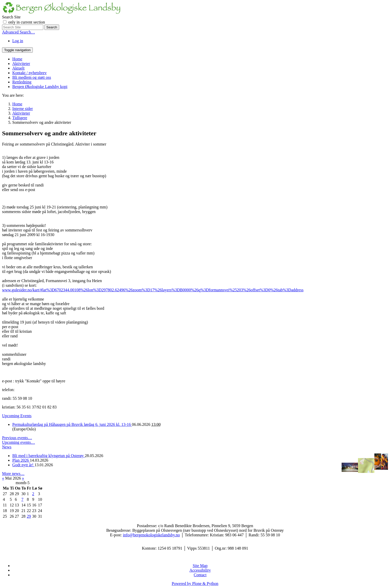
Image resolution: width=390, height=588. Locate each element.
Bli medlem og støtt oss (32, 77)
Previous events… (17, 438)
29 (29, 516)
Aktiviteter (21, 64)
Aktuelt (18, 68)
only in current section (27, 22)
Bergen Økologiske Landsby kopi (40, 87)
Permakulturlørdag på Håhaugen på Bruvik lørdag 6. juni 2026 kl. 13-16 (72, 424)
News (7, 447)
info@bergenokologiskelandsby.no (151, 535)
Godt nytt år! (23, 465)
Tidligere (20, 118)
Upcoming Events (17, 416)
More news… (13, 474)
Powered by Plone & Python (195, 584)
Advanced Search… (18, 32)
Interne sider (23, 109)
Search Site (11, 17)
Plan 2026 (21, 460)
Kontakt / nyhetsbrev (29, 73)
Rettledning (22, 82)
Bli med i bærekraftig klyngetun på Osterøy (49, 456)
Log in (18, 41)
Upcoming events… (18, 442)
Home (17, 59)
